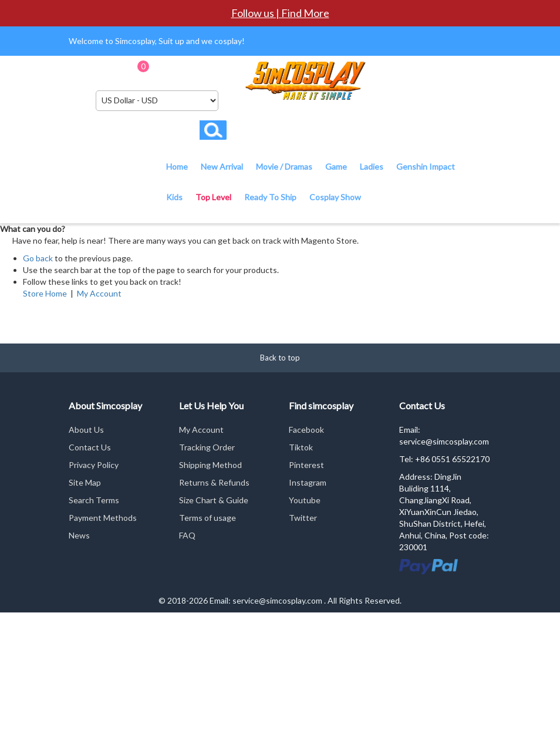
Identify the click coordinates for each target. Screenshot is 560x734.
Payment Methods (103, 518)
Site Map (85, 482)
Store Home (45, 293)
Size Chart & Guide (214, 500)
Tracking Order (207, 447)
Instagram (308, 482)
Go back (38, 258)
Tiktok (301, 447)
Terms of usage (208, 518)
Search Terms (94, 500)
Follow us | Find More (280, 13)
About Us (86, 430)
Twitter (303, 518)
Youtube (305, 500)
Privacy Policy (94, 465)
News (79, 535)
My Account (99, 293)
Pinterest (306, 465)
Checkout (218, 70)
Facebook (306, 430)
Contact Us (90, 447)
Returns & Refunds (214, 482)
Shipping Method (210, 465)
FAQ (187, 535)
